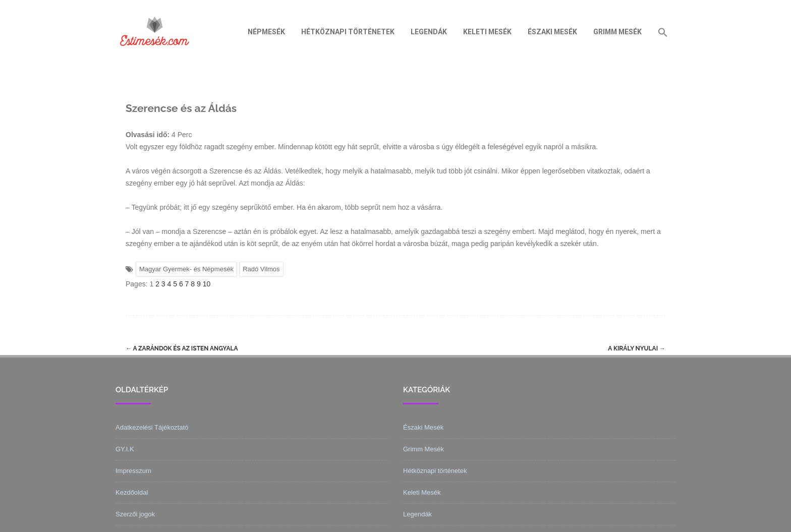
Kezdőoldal (132, 492)
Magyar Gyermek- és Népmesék (186, 269)
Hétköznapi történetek (348, 32)
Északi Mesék (552, 32)
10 (207, 284)
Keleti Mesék (487, 32)
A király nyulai (637, 348)
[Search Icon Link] (663, 32)
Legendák (429, 32)
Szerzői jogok (135, 514)
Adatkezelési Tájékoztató (152, 427)
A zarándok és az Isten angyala (182, 348)
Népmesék (266, 32)
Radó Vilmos (261, 269)
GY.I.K (125, 449)
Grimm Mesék (617, 32)
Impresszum (133, 471)
